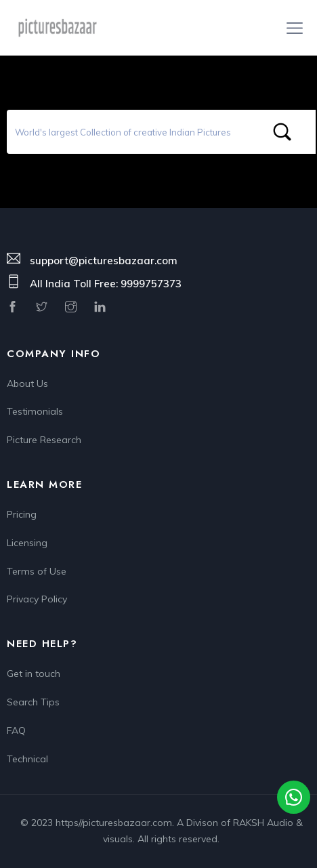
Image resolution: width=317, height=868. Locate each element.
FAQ (16, 730)
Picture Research (44, 440)
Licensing (27, 543)
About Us (27, 384)
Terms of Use (37, 571)
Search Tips (33, 702)
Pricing (22, 514)
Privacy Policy (37, 599)
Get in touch (34, 674)
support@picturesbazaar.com (104, 261)
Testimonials (35, 411)
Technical (27, 759)
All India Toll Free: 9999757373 (106, 284)
